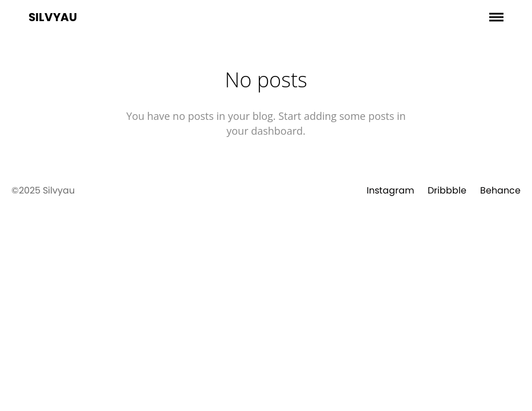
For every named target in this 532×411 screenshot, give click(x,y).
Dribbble (447, 190)
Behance (500, 190)
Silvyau (53, 17)
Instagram (390, 190)
